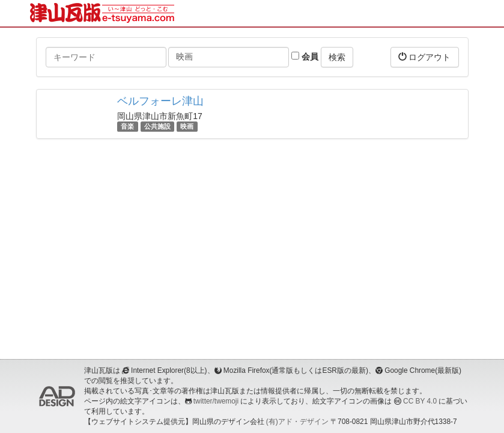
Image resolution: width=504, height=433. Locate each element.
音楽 (127, 126)
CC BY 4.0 (420, 401)
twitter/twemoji (216, 401)
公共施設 (157, 126)
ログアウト (425, 57)
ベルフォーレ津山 (160, 101)
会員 (305, 57)
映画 (187, 126)
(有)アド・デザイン (297, 422)
